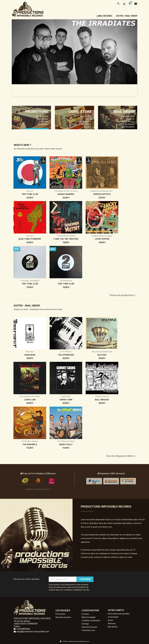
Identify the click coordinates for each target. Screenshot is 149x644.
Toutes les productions (123, 295)
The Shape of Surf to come (66, 191)
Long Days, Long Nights (30, 281)
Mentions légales (89, 617)
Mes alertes (113, 627)
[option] (74, 58)
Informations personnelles (119, 614)
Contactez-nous (88, 630)
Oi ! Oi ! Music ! (66, 352)
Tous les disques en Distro (122, 456)
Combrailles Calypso (30, 441)
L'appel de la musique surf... (102, 191)
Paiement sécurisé (89, 627)
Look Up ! (30, 236)
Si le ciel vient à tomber (30, 396)
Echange (85, 624)
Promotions (60, 614)
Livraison (85, 614)
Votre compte (116, 610)
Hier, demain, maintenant (102, 352)
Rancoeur (30, 352)
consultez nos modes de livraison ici (38, 489)
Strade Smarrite (102, 396)
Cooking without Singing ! (102, 236)
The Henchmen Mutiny (66, 236)
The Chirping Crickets (66, 441)
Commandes (113, 617)
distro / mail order (127, 16)
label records (104, 16)
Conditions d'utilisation (91, 620)
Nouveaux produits (63, 617)
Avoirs (110, 620)
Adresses (112, 623)
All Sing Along (66, 281)
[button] (21, 58)
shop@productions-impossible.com (33, 632)
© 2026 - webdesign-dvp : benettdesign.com (76, 641)
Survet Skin (66, 396)
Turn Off (30, 191)
